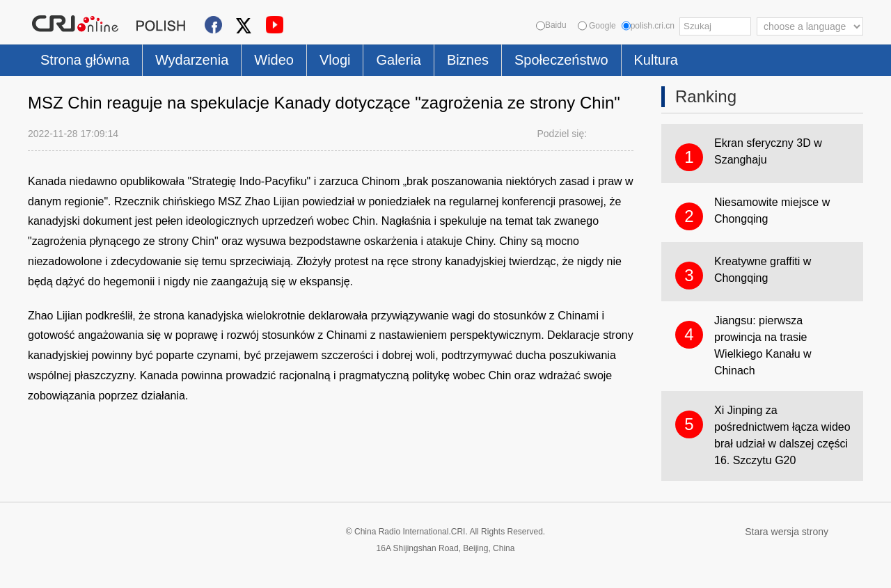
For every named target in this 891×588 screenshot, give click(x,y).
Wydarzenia (192, 60)
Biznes (468, 60)
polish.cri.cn (648, 26)
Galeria (398, 60)
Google (597, 26)
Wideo (274, 60)
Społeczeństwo (561, 60)
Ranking (706, 96)
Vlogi (335, 60)
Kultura (656, 60)
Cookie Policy (55, 569)
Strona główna (85, 60)
